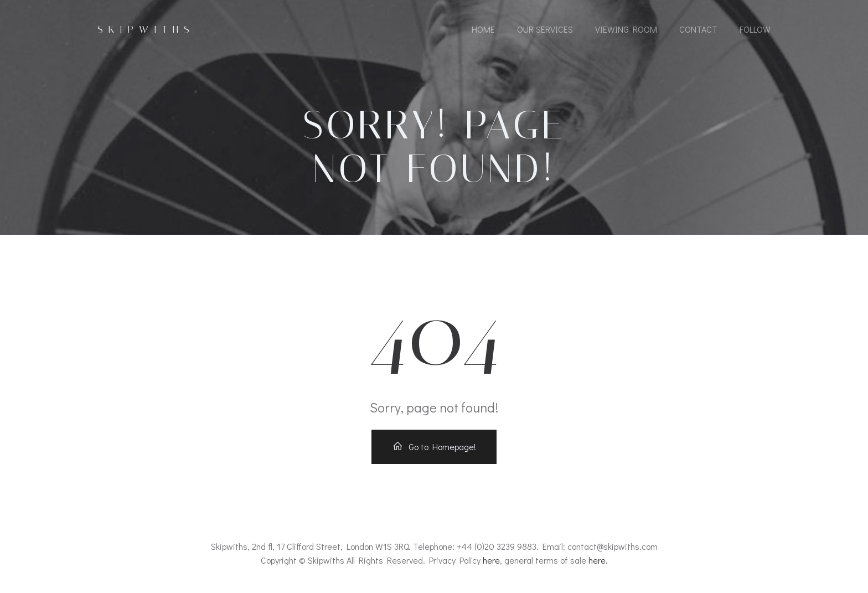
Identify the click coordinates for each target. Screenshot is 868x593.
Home (483, 29)
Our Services (545, 29)
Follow (755, 29)
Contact (698, 29)
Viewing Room (626, 29)
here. (598, 560)
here (491, 560)
